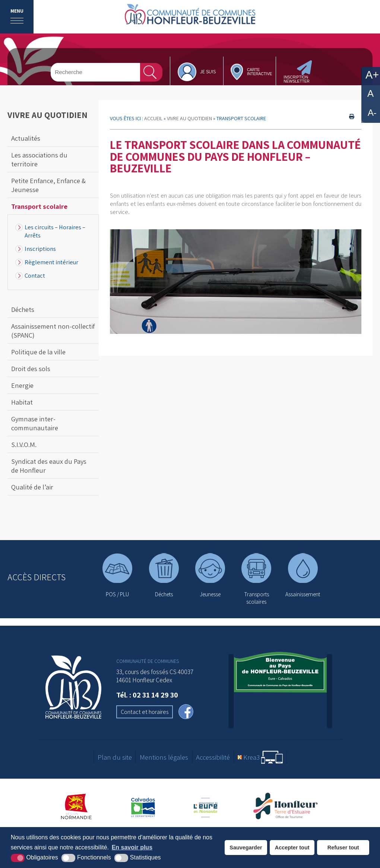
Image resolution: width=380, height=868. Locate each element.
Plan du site (115, 757)
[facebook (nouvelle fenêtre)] (186, 713)
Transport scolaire (39, 206)
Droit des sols (31, 368)
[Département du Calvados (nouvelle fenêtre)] (143, 807)
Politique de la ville (38, 352)
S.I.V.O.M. (24, 444)
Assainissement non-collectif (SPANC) (53, 331)
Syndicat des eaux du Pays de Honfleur (49, 466)
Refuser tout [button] (343, 848)
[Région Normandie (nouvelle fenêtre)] (77, 807)
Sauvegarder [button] (246, 848)
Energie (22, 385)
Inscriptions (40, 249)
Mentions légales (164, 757)
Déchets (23, 309)
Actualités (26, 138)
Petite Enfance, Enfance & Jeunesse (48, 185)
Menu (17, 11)
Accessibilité (213, 757)
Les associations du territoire (39, 159)
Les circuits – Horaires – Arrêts (55, 231)
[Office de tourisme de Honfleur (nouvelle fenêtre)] (288, 807)
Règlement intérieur (51, 262)
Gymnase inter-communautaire (35, 423)
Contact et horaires (145, 712)
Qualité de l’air (32, 487)
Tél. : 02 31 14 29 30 (147, 695)
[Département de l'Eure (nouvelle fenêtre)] (206, 807)
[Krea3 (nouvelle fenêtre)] (260, 757)
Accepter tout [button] (292, 848)
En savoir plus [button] (132, 847)
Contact (35, 275)
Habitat (22, 402)
